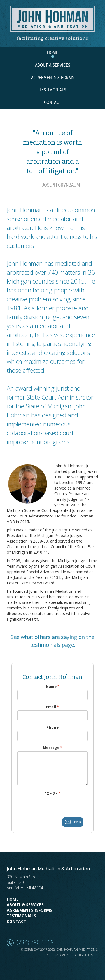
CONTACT (53, 103)
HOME (53, 53)
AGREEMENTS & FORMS (53, 78)
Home (13, 899)
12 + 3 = (53, 793)
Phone (53, 727)
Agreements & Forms (29, 910)
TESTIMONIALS (53, 90)
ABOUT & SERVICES (53, 65)
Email (53, 707)
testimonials (45, 645)
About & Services (25, 905)
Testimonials (21, 916)
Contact (17, 921)
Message (53, 748)
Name (53, 687)
